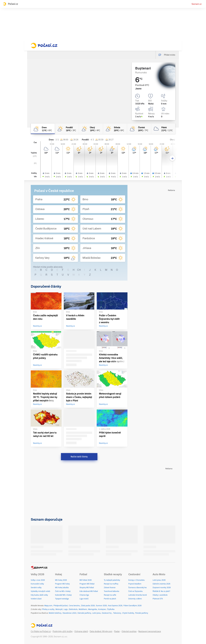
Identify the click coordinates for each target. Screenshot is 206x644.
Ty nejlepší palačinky (112, 580)
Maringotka (93, 609)
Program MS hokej (62, 584)
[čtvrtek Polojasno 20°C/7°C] (139, 129)
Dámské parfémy (84, 613)
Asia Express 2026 (115, 606)
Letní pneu (96, 613)
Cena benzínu (74, 606)
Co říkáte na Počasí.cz (41, 631)
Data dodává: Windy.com (101, 631)
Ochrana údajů (81, 631)
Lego (66, 609)
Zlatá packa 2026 (88, 606)
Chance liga (84, 595)
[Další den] (172, 158)
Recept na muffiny (111, 584)
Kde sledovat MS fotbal (89, 591)
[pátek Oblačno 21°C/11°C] (163, 129)
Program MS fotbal (87, 584)
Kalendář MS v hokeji (63, 595)
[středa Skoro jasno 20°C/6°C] (115, 129)
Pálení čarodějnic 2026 (132, 606)
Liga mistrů (84, 599)
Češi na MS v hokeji (63, 591)
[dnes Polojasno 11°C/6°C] (43, 129)
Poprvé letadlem (135, 584)
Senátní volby (36, 588)
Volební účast (36, 599)
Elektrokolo (73, 609)
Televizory (117, 613)
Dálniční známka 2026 (161, 584)
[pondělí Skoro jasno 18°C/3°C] (67, 129)
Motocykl (59, 609)
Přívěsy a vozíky (48, 609)
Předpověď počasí (61, 606)
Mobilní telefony (55, 613)
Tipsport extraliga (62, 599)
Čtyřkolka (111, 609)
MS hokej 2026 (61, 580)
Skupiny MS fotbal (87, 588)
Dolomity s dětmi (135, 599)
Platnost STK (158, 599)
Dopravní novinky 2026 (162, 588)
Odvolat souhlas (129, 631)
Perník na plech (110, 599)
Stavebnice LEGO (69, 613)
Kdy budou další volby (39, 595)
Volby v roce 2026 (38, 580)
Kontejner (102, 609)
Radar (117, 631)
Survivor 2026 (101, 606)
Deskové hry (107, 613)
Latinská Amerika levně (138, 595)
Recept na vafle (110, 595)
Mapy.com (48, 606)
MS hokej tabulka (62, 588)
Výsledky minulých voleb (40, 591)
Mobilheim (83, 609)
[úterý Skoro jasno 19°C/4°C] (91, 129)
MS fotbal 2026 (86, 580)
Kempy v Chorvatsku (136, 580)
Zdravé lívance (110, 588)
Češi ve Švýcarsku (135, 591)
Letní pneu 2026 (159, 580)
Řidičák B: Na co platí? (161, 591)
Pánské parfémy (142, 613)
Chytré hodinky (128, 613)
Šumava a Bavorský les (137, 588)
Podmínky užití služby (63, 631)
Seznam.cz (197, 4)
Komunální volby (37, 584)
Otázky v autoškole (160, 595)
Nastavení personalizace (150, 631)
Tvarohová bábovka (112, 591)
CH (79, 270)
